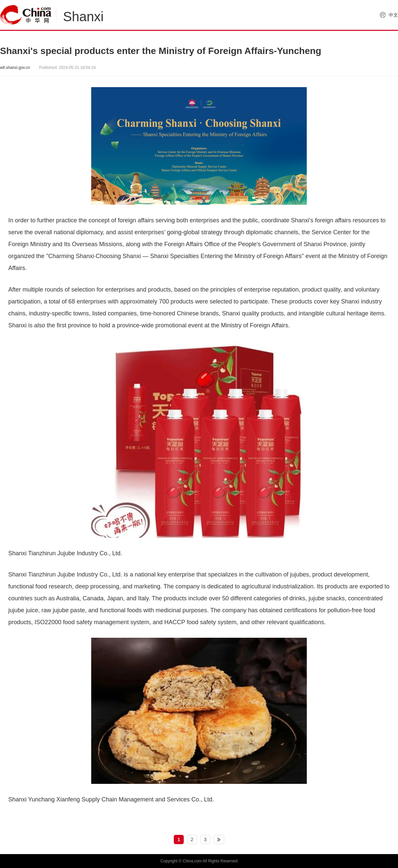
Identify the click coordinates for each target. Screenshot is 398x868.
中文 (393, 15)
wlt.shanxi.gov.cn (15, 68)
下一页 (219, 840)
